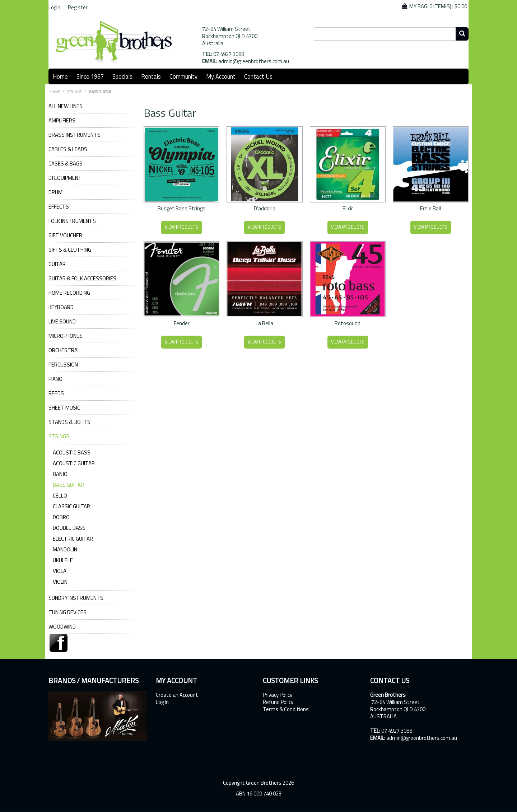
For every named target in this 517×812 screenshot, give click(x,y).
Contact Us (258, 76)
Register (78, 8)
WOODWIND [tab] (62, 627)
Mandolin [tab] (65, 549)
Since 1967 (90, 76)
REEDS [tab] (56, 393)
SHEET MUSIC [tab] (64, 408)
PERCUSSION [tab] (63, 365)
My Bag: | (438, 6)
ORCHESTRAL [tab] (64, 350)
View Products (181, 227)
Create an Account (177, 695)
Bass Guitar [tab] (68, 485)
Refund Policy (278, 702)
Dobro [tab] (61, 517)
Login (54, 8)
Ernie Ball (430, 208)
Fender (182, 323)
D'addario (265, 208)
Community (183, 76)
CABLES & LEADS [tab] (68, 149)
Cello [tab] (60, 496)
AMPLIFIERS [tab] (62, 121)
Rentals (151, 76)
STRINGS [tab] (59, 437)
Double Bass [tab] (69, 528)
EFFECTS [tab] (59, 207)
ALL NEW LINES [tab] (66, 106)
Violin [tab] (60, 582)
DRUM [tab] (55, 192)
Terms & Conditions (286, 709)
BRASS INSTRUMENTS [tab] (74, 135)
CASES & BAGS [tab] (66, 164)
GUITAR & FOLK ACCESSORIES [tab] (82, 279)
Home (60, 76)
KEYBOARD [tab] (61, 307)
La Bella (264, 323)
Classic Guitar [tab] (71, 506)
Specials (122, 76)
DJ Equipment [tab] (65, 178)
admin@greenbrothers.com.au (254, 61)
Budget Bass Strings (181, 208)
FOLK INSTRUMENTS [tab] (72, 221)
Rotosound (348, 323)
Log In (162, 702)
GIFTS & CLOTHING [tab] (70, 250)
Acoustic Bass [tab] (72, 452)
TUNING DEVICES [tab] (67, 612)
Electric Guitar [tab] (73, 539)
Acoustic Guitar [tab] (74, 463)
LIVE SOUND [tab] (62, 322)
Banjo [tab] (60, 474)
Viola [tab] (60, 571)
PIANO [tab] (55, 379)
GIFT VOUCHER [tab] (65, 235)
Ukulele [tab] (63, 560)
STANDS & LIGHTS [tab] (69, 422)
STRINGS (74, 92)
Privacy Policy (278, 695)
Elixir (348, 208)
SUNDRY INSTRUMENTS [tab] (76, 598)
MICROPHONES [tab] (66, 336)
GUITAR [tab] (57, 264)
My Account (221, 76)
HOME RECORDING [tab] (69, 293)
